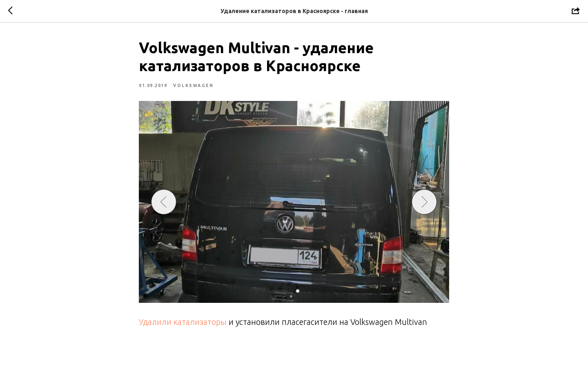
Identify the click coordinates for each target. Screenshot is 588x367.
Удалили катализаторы (184, 322)
